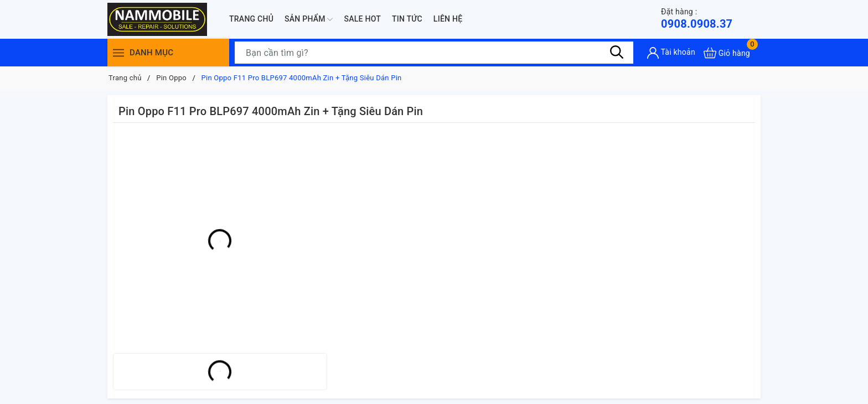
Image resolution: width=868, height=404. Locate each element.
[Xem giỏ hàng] (727, 53)
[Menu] (118, 53)
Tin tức (407, 19)
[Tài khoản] (671, 53)
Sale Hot (362, 19)
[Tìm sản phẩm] (434, 53)
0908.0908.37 (697, 19)
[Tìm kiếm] (617, 53)
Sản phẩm (309, 19)
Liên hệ (448, 19)
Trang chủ (251, 19)
